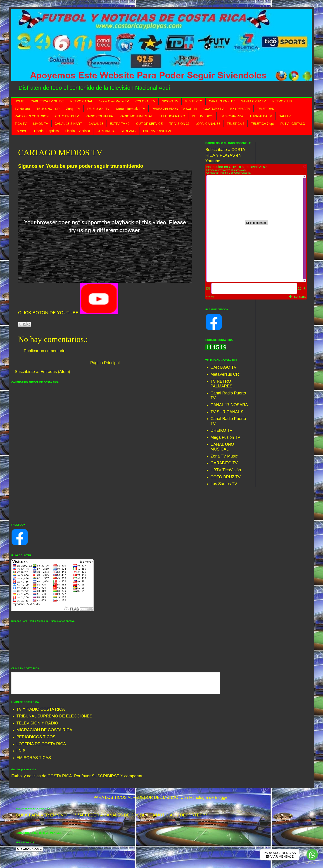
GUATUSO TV (214, 109)
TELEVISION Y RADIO (37, 723)
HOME (19, 101)
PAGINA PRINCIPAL (157, 131)
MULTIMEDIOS (202, 116)
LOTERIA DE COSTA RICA (41, 744)
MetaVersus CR (225, 374)
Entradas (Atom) (55, 372)
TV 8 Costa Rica (231, 116)
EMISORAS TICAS (34, 758)
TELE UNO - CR (48, 109)
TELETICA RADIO (172, 116)
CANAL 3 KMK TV (222, 101)
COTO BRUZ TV (226, 477)
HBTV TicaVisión (226, 470)
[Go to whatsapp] (312, 855)
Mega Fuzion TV (226, 437)
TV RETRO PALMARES (222, 384)
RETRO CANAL (82, 101)
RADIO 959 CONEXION (32, 116)
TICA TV (21, 124)
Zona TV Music (224, 456)
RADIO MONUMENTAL (136, 116)
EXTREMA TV (240, 109)
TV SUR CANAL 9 (227, 412)
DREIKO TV (222, 430)
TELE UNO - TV (98, 109)
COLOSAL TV (145, 101)
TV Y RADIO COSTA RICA (41, 709)
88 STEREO (194, 101)
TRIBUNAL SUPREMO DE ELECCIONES (54, 716)
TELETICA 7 (235, 124)
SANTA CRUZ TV (253, 101)
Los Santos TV (224, 484)
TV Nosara (22, 109)
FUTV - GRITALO (293, 124)
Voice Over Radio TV (114, 101)
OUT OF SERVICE (150, 124)
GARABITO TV (224, 463)
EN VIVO (21, 131)
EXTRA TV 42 (120, 124)
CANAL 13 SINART (68, 124)
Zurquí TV (73, 109)
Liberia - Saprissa (46, 131)
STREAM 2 (128, 131)
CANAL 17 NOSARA (229, 405)
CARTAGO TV (224, 367)
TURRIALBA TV (261, 116)
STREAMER (105, 131)
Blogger (222, 797)
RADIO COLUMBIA (99, 116)
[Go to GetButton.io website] (312, 863)
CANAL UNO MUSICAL (222, 447)
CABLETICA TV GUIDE (47, 101)
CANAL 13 (96, 124)
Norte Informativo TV (131, 109)
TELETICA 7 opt (262, 124)
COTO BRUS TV (67, 116)
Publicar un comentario (45, 351)
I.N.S (21, 751)
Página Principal (105, 363)
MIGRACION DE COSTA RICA (44, 730)
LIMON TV (41, 124)
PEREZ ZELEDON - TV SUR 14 (174, 109)
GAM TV (285, 116)
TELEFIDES (265, 109)
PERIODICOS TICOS (36, 737)
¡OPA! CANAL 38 (208, 124)
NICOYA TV (170, 101)
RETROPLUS (282, 101)
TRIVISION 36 (179, 124)
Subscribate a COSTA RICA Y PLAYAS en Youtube (225, 155)
